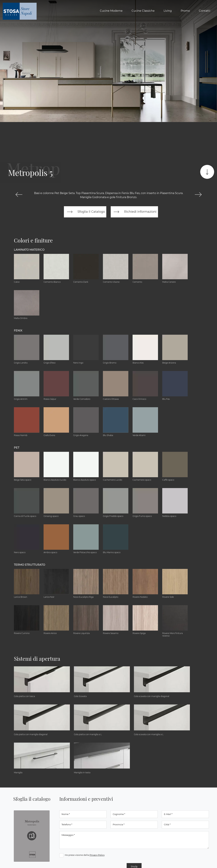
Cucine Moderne (111, 11)
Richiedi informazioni (134, 212)
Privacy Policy (97, 855)
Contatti (205, 11)
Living (168, 11)
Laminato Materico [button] (29, 250)
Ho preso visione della (85, 855)
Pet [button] (17, 448)
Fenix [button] (18, 331)
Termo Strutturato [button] (29, 565)
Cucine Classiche (143, 11)
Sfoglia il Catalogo (85, 212)
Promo (185, 11)
